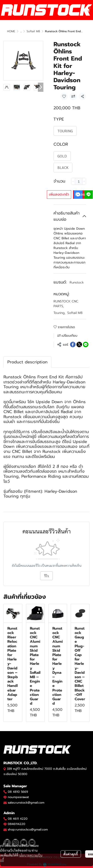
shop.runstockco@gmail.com (28, 829)
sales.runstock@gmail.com (26, 803)
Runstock (77, 282)
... (21, 31)
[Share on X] (79, 344)
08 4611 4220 (18, 819)
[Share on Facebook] (73, 344)
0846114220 (17, 824)
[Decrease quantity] (73, 181)
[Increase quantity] (84, 181)
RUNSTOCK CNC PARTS (66, 304)
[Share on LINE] (86, 344)
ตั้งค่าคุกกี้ (71, 854)
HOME (11, 31)
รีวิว (46, 576)
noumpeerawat (18, 797)
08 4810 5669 (18, 792)
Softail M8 (33, 31)
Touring (59, 313)
